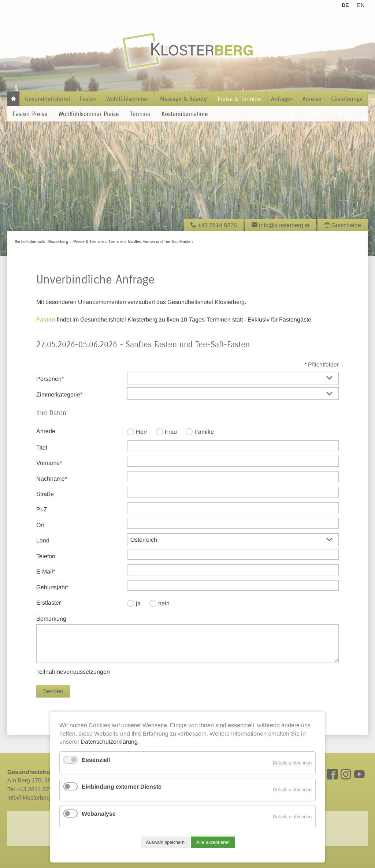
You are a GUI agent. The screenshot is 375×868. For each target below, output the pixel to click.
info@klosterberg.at (33, 798)
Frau (171, 432)
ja (138, 603)
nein (164, 603)
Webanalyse (99, 814)
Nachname (52, 478)
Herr (142, 432)
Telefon (46, 556)
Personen (50, 378)
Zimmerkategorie (59, 394)
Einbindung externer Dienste (122, 787)
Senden (53, 691)
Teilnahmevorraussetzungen (73, 672)
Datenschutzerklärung (109, 742)
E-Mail (49, 571)
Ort (40, 525)
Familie (204, 432)
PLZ (42, 509)
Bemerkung (51, 619)
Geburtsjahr (53, 587)
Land (43, 540)
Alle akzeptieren (213, 842)
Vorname (49, 462)
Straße (45, 494)
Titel (42, 448)
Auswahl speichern (165, 842)
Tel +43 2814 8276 (31, 789)
